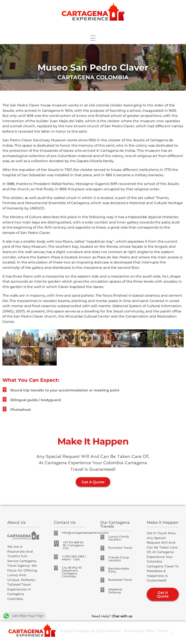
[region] (93, 67)
